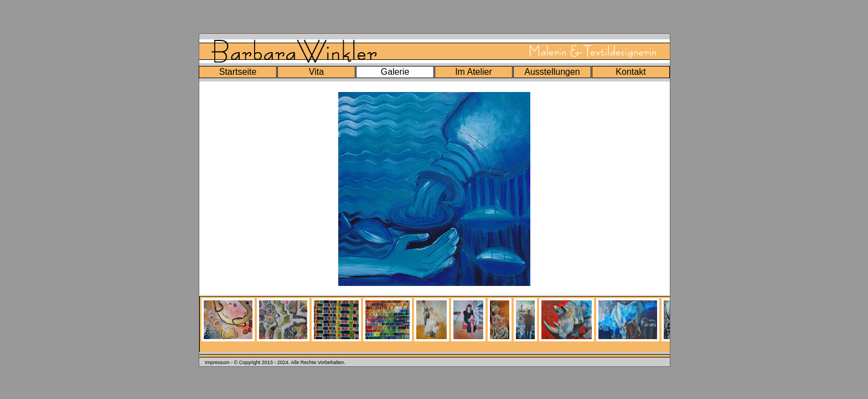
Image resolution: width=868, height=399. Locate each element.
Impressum (217, 362)
